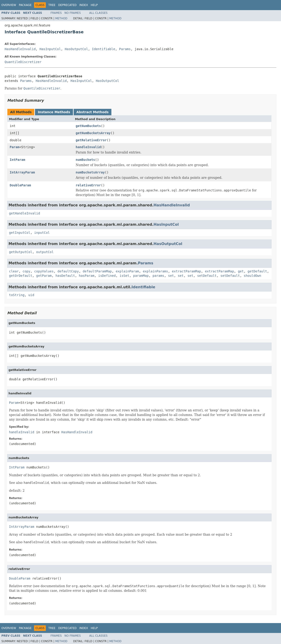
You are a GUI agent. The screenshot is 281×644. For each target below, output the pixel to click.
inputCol (42, 233)
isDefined (107, 276)
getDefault (257, 271)
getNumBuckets (88, 126)
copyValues (44, 271)
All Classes (98, 13)
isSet (124, 276)
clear (14, 271)
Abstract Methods (93, 112)
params (158, 276)
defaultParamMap (97, 271)
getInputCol (20, 233)
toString (17, 295)
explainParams (156, 271)
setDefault (207, 276)
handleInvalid (88, 147)
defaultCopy (68, 271)
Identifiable (103, 49)
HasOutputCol (76, 49)
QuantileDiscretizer (23, 62)
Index (84, 5)
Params (125, 49)
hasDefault (65, 276)
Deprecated (67, 5)
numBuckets (85, 160)
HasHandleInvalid (20, 49)
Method (61, 18)
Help (94, 5)
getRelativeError (91, 140)
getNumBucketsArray (93, 133)
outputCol (45, 252)
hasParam (86, 276)
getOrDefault (21, 276)
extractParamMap (186, 271)
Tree (52, 5)
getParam (44, 276)
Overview (9, 5)
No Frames (73, 13)
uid (31, 295)
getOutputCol (21, 252)
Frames (56, 13)
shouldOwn (252, 276)
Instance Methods (54, 112)
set (171, 276)
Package (25, 5)
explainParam (127, 271)
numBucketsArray (90, 172)
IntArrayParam (22, 172)
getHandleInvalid (25, 213)
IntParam (17, 160)
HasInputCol (50, 49)
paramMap (141, 276)
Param (14, 147)
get (241, 271)
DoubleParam (20, 185)
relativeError (88, 185)
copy (26, 271)
